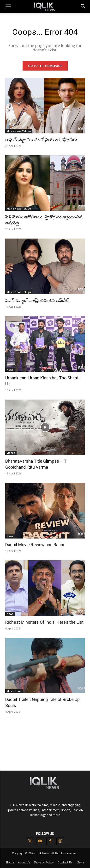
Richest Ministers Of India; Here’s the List (44, 622)
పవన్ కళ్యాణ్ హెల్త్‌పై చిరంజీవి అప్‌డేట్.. (38, 300)
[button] (83, 6)
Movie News (14, 691)
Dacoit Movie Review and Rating (35, 545)
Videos (11, 453)
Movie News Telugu (19, 131)
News (10, 370)
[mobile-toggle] (8, 6)
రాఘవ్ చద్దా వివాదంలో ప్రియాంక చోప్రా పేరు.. (42, 140)
